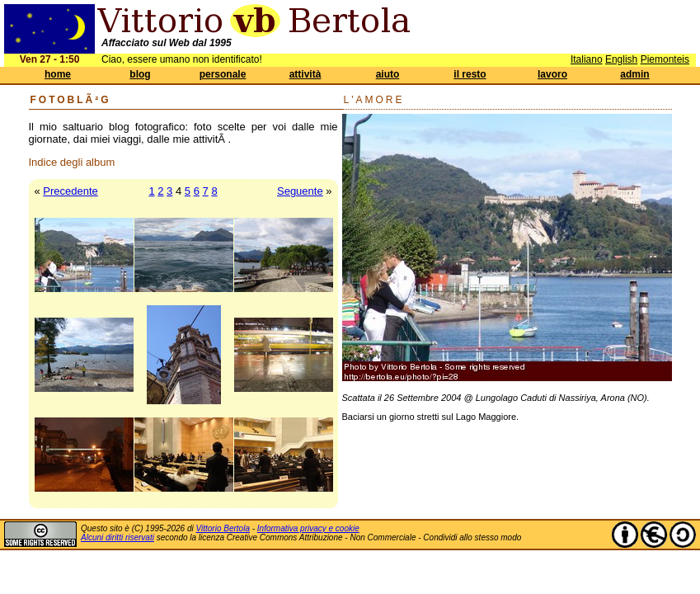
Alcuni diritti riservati (117, 537)
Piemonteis (665, 59)
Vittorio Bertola (223, 528)
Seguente (300, 191)
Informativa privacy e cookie (308, 528)
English (621, 59)
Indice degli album (72, 162)
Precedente (70, 191)
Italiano (587, 59)
